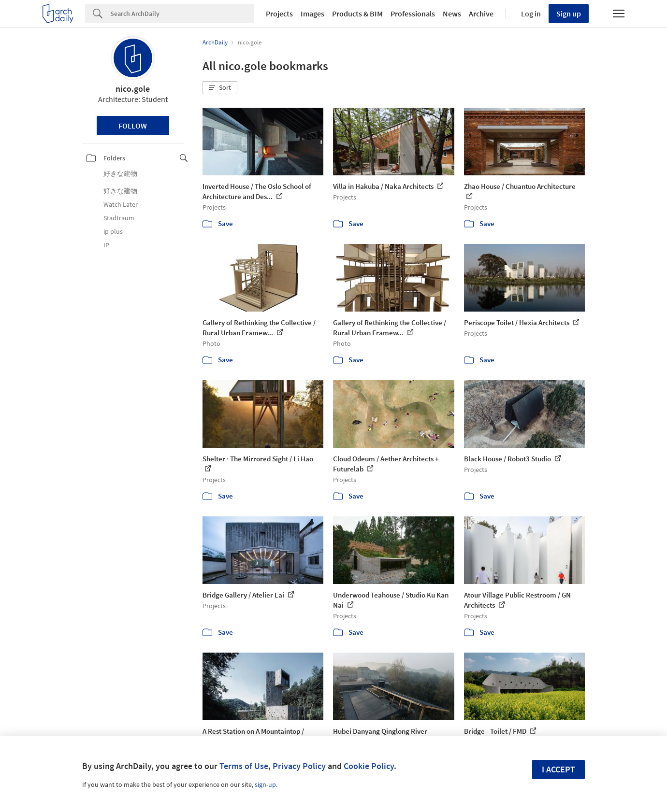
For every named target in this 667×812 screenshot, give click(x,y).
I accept (558, 769)
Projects (279, 14)
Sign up (569, 14)
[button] (220, 88)
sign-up (265, 784)
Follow (133, 126)
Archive (481, 14)
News (452, 14)
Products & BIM (357, 14)
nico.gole (133, 89)
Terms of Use (244, 766)
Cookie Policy (369, 766)
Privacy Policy (299, 766)
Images (312, 14)
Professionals (413, 14)
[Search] (182, 14)
